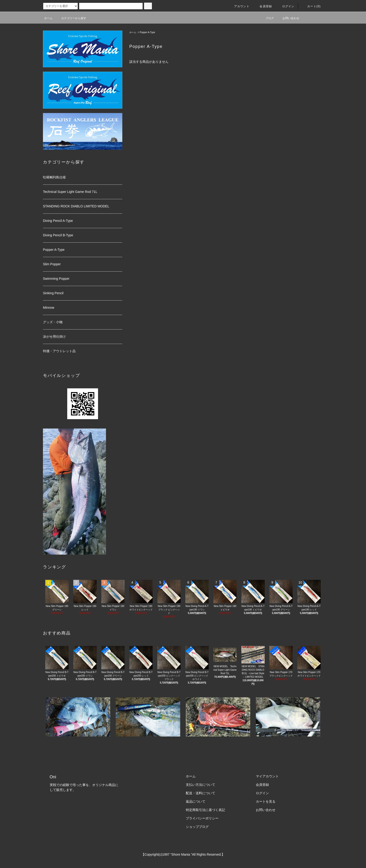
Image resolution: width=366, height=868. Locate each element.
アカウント (239, 6)
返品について (196, 801)
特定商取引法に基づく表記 (205, 810)
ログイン (286, 6)
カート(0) (311, 6)
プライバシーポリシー (202, 818)
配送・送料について (201, 793)
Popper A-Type (147, 32)
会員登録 (263, 6)
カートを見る (266, 801)
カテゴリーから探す (71, 18)
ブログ (267, 18)
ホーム (48, 18)
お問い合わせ (288, 18)
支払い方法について (201, 785)
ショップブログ (197, 827)
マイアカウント (267, 776)
